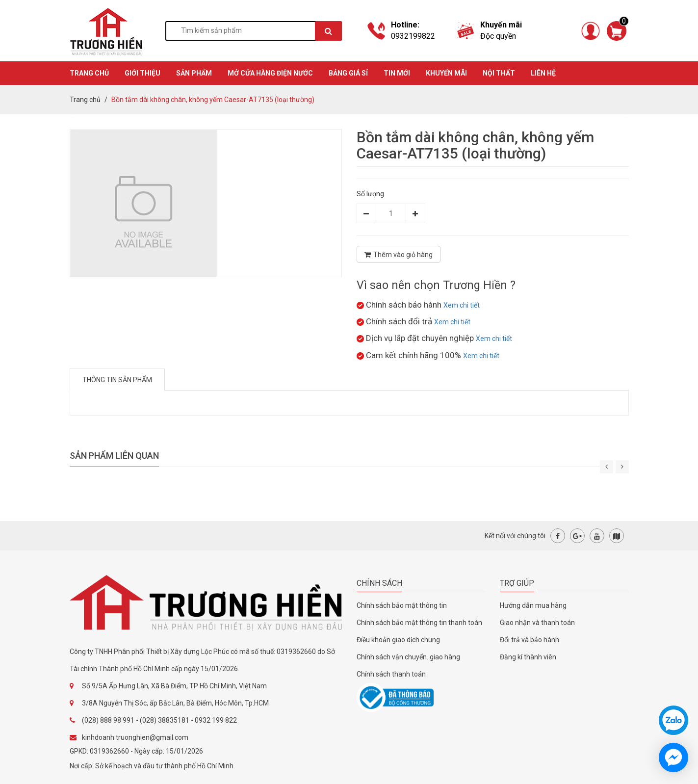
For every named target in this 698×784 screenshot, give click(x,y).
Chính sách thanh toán (391, 674)
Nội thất (499, 73)
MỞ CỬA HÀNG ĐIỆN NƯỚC (270, 73)
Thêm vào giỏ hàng (399, 255)
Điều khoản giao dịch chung (398, 640)
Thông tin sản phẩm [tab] (117, 380)
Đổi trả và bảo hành (530, 640)
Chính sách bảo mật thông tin (402, 605)
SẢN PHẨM (194, 73)
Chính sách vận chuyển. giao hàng (408, 657)
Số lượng (370, 194)
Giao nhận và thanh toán (537, 623)
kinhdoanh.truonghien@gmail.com (135, 737)
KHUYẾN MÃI (446, 73)
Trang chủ (85, 100)
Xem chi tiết (462, 305)
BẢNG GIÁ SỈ (348, 73)
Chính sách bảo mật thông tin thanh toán (419, 623)
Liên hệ (543, 73)
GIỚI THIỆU (142, 73)
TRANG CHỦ (89, 73)
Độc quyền (498, 36)
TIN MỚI (397, 73)
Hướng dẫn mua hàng (533, 605)
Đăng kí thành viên (528, 657)
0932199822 (413, 36)
